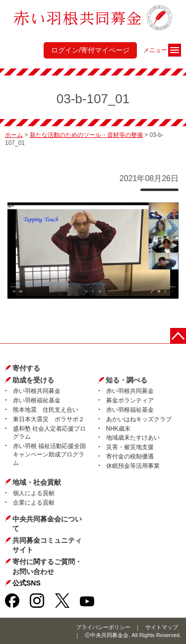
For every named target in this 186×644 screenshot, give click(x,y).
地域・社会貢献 (37, 482)
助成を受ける (33, 380)
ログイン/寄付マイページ (90, 50)
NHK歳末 (118, 429)
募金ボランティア (130, 400)
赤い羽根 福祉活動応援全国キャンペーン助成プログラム (49, 454)
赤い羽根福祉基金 (37, 400)
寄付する (26, 368)
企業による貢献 (34, 503)
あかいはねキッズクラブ (139, 419)
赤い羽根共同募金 (37, 391)
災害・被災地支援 (130, 447)
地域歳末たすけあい (133, 438)
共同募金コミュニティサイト (47, 545)
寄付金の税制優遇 (130, 456)
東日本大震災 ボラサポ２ (49, 419)
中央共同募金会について (47, 524)
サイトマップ (162, 627)
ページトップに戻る (178, 336)
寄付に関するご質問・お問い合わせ (47, 567)
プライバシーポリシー (103, 627)
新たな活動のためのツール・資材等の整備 (86, 135)
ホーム (14, 135)
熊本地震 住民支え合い (46, 410)
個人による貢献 (34, 493)
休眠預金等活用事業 (133, 466)
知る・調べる (126, 380)
